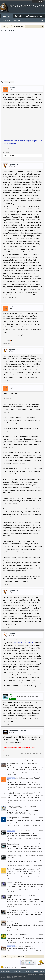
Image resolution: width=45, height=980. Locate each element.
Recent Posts (17, 21)
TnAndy (15, 825)
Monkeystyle (6, 971)
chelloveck (6, 155)
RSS (42, 971)
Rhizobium (11, 921)
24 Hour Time (17, 971)
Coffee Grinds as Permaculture (18, 910)
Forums (8, 16)
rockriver (15, 877)
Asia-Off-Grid (16, 814)
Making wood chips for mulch (18, 818)
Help (36, 971)
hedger (12, 387)
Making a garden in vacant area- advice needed (21, 896)
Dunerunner (16, 773)
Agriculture (36, 814)
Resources (32, 16)
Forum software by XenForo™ (8, 978)
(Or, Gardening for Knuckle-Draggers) (21, 793)
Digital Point (22, 976)
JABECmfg (16, 929)
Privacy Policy (41, 975)
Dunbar (12, 88)
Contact (29, 971)
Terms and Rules (32, 975)
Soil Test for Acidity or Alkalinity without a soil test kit (22, 857)
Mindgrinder (16, 916)
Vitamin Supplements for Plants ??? (23, 779)
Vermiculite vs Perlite (19, 831)
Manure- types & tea (15, 882)
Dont (14, 950)
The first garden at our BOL (17, 935)
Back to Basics (38, 852)
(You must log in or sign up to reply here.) (32, 760)
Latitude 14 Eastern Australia (23, 643)
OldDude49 (16, 801)
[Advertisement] (22, 56)
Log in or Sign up (38, 1)
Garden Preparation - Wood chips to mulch (23, 869)
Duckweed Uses (13, 844)
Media (19, 16)
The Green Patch (39, 942)
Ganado (15, 839)
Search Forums (6, 21)
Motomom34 (16, 890)
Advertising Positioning (11, 976)
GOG (14, 942)
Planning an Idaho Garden (21, 946)
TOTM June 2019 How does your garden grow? (22, 764)
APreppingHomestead (18, 730)
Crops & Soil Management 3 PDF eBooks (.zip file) (22, 807)
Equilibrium (14, 165)
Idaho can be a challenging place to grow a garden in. (21, 949)
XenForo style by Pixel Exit (23, 978)
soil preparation (9, 82)
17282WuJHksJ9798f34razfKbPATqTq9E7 (15, 967)
